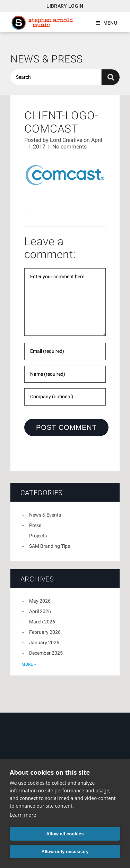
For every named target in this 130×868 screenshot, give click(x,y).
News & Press (47, 59)
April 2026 (40, 611)
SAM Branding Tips (50, 546)
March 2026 (42, 622)
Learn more (23, 815)
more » (29, 664)
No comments (70, 147)
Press (35, 525)
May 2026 (40, 601)
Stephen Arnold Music (42, 23)
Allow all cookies (65, 834)
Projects (38, 536)
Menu (110, 23)
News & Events (45, 515)
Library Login (65, 6)
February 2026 (45, 632)
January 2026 (44, 643)
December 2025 (46, 653)
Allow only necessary (65, 852)
